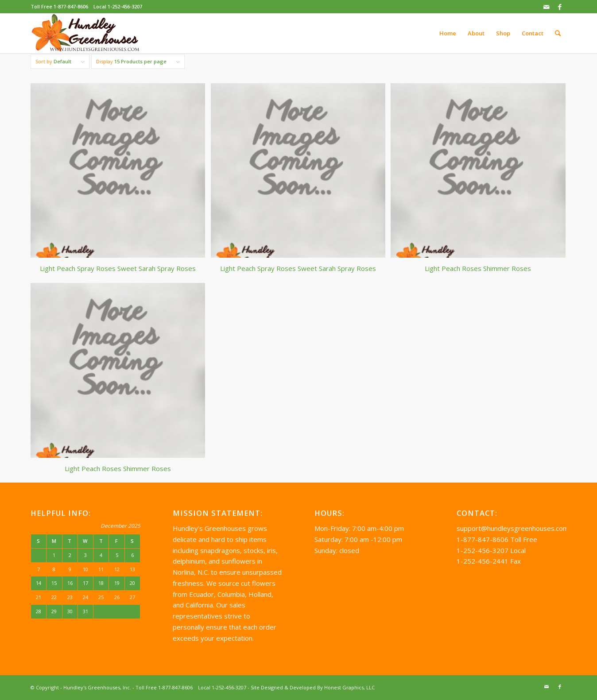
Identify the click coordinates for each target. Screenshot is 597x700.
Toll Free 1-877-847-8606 (59, 6)
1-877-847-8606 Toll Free (497, 539)
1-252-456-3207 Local (491, 550)
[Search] (558, 33)
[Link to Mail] (546, 7)
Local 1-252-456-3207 (118, 6)
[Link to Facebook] (560, 7)
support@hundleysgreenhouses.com (513, 528)
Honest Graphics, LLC (349, 687)
